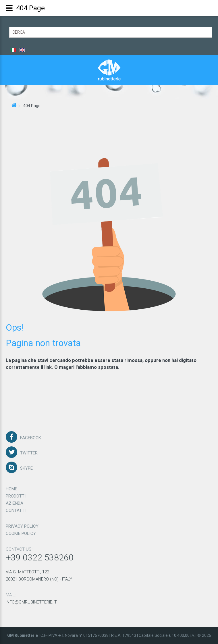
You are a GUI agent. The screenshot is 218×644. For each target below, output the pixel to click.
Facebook (31, 436)
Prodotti (16, 494)
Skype (26, 466)
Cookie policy (21, 531)
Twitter (29, 451)
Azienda (15, 501)
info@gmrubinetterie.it (31, 600)
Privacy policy (22, 524)
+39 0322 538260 (40, 555)
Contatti (16, 508)
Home (11, 487)
